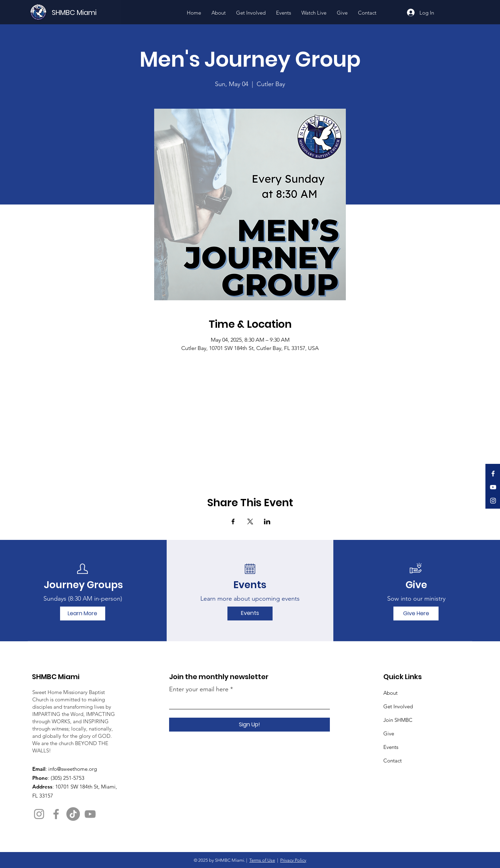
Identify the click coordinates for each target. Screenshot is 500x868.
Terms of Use (262, 860)
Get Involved (398, 706)
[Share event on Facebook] (233, 521)
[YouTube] (493, 487)
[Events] (250, 614)
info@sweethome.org (73, 769)
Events (391, 747)
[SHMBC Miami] (86, 12)
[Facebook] (493, 474)
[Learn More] (83, 614)
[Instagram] (493, 501)
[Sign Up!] (249, 725)
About (390, 693)
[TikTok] (73, 814)
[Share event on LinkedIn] (267, 521)
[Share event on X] (250, 521)
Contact (393, 761)
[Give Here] (416, 614)
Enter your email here (199, 689)
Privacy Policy (293, 860)
